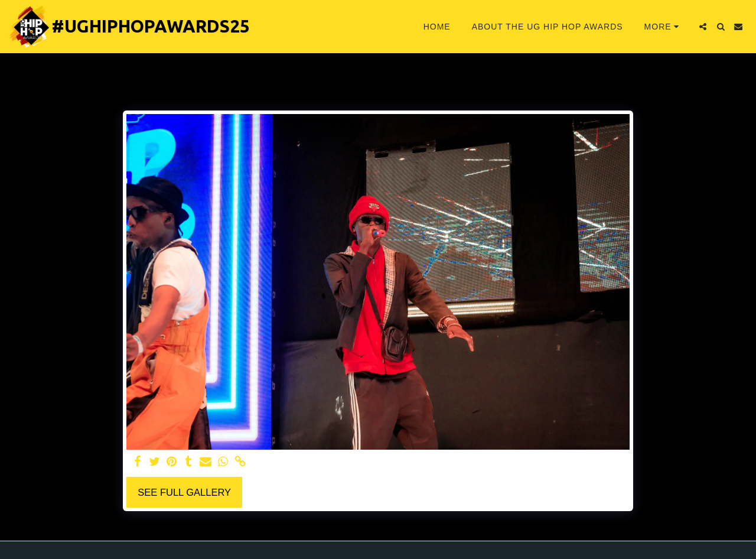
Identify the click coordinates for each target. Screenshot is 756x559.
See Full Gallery (184, 492)
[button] (703, 27)
